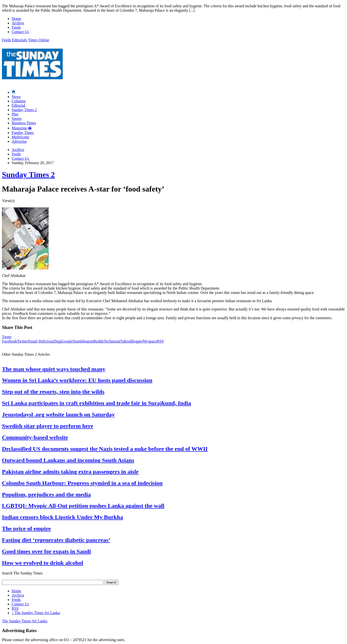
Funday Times (23, 133)
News (16, 97)
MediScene (20, 137)
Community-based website (35, 437)
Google (67, 341)
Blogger (137, 341)
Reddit (99, 341)
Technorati (112, 341)
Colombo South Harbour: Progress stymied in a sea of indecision (82, 483)
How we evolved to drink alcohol (43, 563)
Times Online (39, 40)
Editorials (19, 40)
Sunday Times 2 (24, 110)
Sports (17, 119)
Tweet (7, 337)
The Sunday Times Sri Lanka (36, 613)
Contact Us (20, 32)
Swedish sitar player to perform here (48, 426)
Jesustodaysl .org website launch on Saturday (58, 415)
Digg (57, 341)
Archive (18, 23)
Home (16, 19)
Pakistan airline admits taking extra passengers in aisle (70, 472)
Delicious (46, 341)
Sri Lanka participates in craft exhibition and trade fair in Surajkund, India (96, 403)
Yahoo (125, 341)
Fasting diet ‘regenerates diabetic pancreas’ (56, 540)
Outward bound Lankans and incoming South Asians (68, 460)
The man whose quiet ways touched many (54, 369)
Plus (15, 114)
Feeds (16, 27)
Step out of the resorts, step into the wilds (53, 392)
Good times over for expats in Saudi (46, 551)
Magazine (22, 128)
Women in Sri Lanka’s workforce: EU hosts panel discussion (77, 380)
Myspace (150, 341)
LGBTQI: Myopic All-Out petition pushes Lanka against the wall (83, 506)
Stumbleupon (83, 341)
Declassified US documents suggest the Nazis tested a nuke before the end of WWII (105, 449)
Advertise (19, 141)
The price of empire (26, 529)
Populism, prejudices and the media (46, 494)
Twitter (23, 341)
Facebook (9, 341)
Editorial (18, 105)
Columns (19, 101)
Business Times (24, 123)
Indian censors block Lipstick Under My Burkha (62, 517)
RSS (160, 341)
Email (33, 341)
